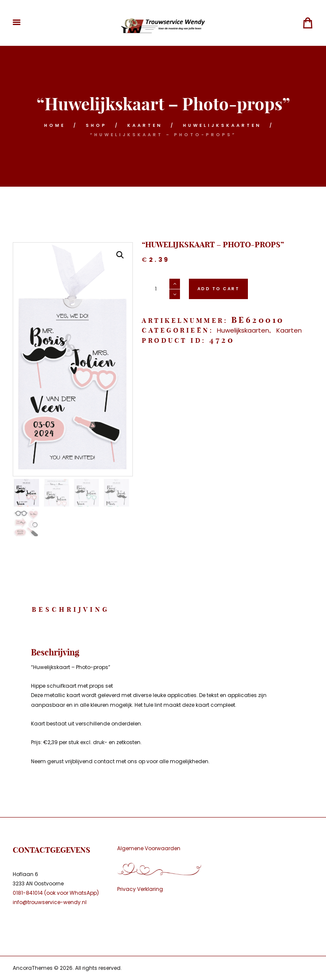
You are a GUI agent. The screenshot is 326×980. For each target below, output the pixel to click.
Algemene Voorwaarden (149, 848)
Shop (96, 125)
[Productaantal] (161, 289)
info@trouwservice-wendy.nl (50, 902)
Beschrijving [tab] (71, 609)
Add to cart (219, 289)
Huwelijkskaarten (222, 125)
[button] (120, 255)
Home (55, 125)
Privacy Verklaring (140, 889)
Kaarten (145, 125)
